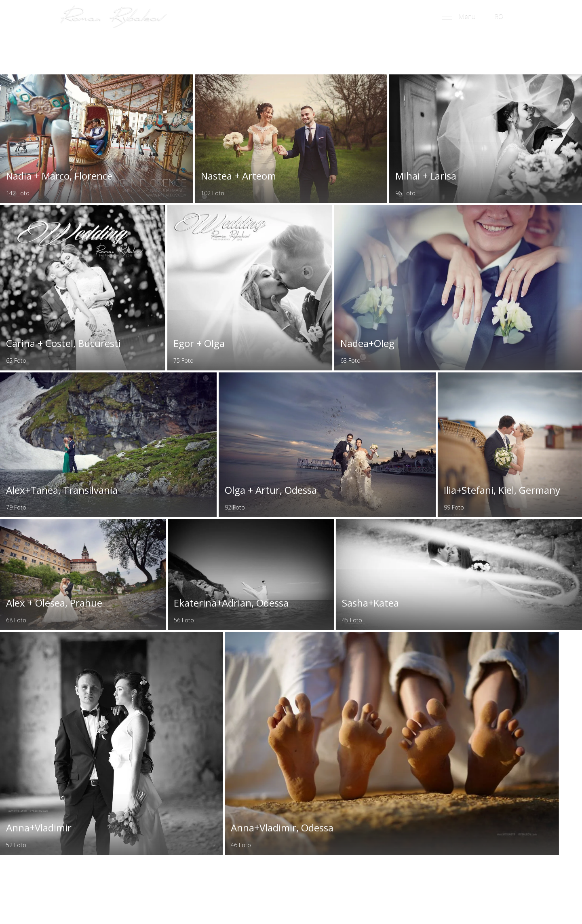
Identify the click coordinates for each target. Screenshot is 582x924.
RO (501, 17)
